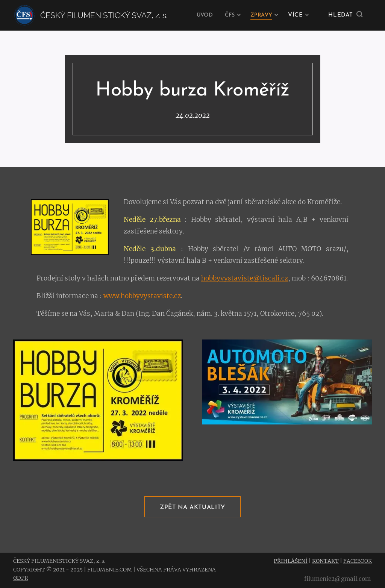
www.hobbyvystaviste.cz (142, 296)
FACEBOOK (358, 561)
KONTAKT (325, 561)
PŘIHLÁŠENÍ (291, 561)
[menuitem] (201, 15)
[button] (345, 15)
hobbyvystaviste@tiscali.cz (245, 278)
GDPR (21, 578)
